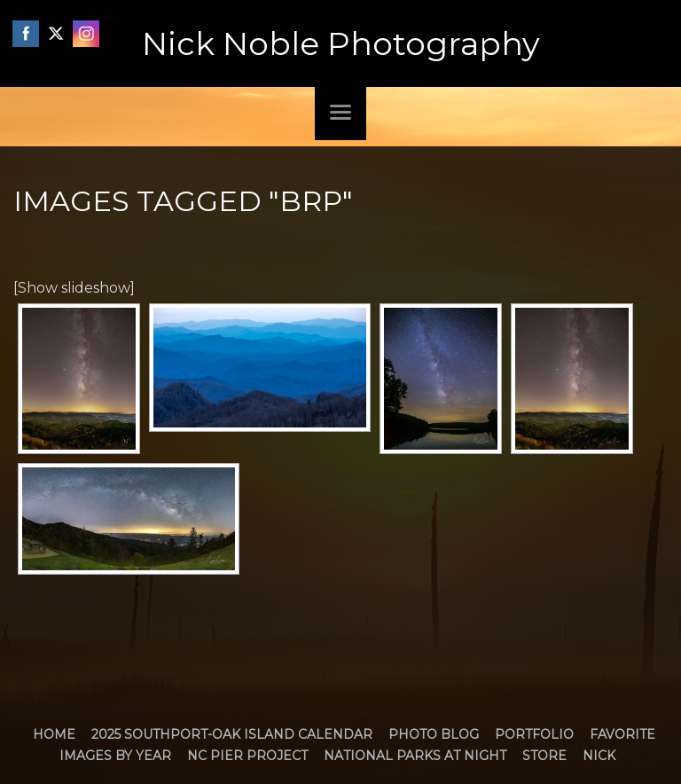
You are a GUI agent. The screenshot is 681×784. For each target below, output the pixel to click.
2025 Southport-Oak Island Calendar (232, 734)
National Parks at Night (415, 756)
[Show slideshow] (74, 288)
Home (54, 734)
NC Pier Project (247, 756)
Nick (599, 756)
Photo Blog (434, 734)
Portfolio (534, 734)
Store (544, 756)
